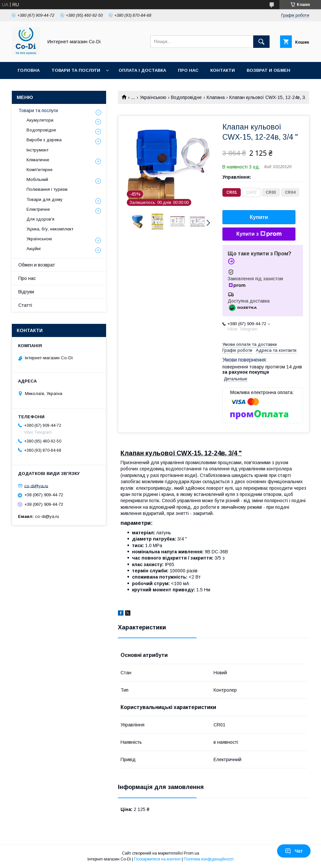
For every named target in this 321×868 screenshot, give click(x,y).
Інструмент (38, 150)
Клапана (216, 97)
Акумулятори (40, 120)
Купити (259, 217)
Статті (25, 305)
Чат (294, 851)
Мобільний (37, 179)
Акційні (34, 249)
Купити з (259, 234)
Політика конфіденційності (209, 859)
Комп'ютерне (39, 170)
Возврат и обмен (268, 70)
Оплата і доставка (142, 70)
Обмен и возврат (37, 265)
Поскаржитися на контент (157, 859)
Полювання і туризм (47, 189)
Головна (29, 70)
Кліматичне (38, 160)
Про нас (188, 70)
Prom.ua (191, 853)
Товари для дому (45, 199)
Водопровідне (186, 97)
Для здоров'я (40, 219)
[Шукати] (261, 42)
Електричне (38, 209)
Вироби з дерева (44, 140)
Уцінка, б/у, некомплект (50, 229)
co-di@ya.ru (36, 486)
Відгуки (26, 292)
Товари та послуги (76, 70)
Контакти (223, 70)
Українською (153, 97)
